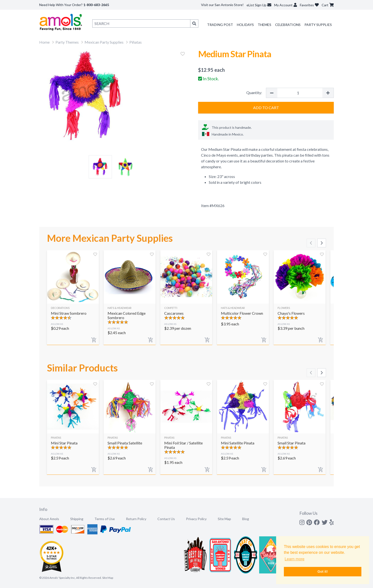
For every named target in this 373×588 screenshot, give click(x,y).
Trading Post (220, 25)
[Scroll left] (311, 243)
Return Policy (136, 519)
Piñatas (136, 42)
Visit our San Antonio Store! (222, 5)
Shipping (77, 519)
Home (44, 42)
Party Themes (67, 42)
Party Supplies (318, 25)
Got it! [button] (323, 572)
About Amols (49, 519)
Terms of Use (105, 519)
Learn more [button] (295, 559)
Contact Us (166, 519)
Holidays (245, 25)
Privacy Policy (196, 519)
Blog (246, 519)
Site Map (224, 519)
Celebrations (288, 25)
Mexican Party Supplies (104, 42)
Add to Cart (266, 108)
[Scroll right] (322, 243)
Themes (264, 25)
